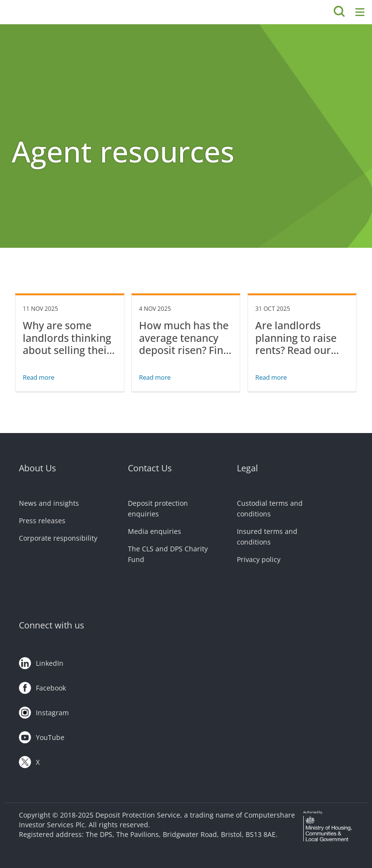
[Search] (339, 12)
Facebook (42, 686)
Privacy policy (259, 559)
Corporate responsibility (58, 538)
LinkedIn (41, 661)
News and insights (49, 503)
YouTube (42, 736)
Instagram (44, 711)
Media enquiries (155, 531)
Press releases (42, 521)
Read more (39, 377)
